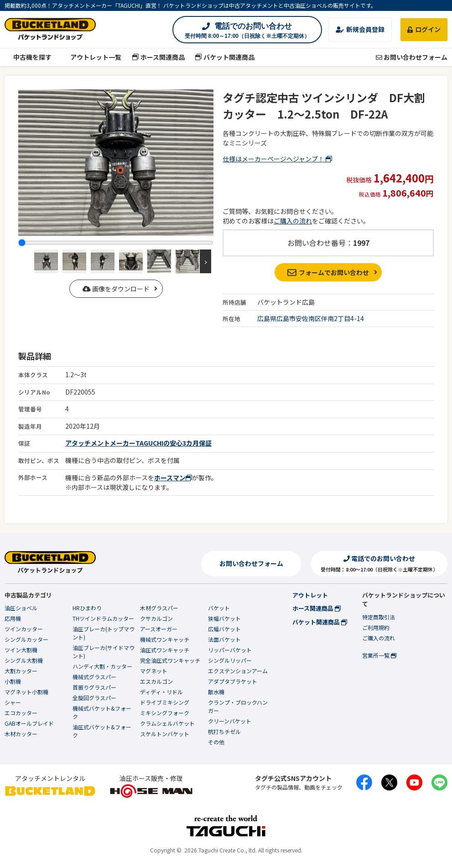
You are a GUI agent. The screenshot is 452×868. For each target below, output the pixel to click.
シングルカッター (26, 639)
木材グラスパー (159, 608)
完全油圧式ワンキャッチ (170, 660)
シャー (13, 702)
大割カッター (21, 671)
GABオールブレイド (29, 723)
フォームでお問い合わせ (328, 272)
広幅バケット (224, 629)
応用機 (13, 618)
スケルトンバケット (165, 734)
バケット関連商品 (225, 57)
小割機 (13, 681)
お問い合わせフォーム (412, 57)
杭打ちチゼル (224, 731)
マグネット (154, 671)
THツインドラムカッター (103, 618)
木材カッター (21, 734)
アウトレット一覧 (92, 57)
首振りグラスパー (94, 687)
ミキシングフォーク (165, 713)
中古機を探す (28, 57)
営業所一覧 (379, 655)
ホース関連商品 (158, 57)
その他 (216, 742)
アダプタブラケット (233, 681)
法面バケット (224, 639)
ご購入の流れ (293, 221)
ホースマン (173, 478)
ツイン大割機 (21, 650)
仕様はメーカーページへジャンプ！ (277, 159)
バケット (219, 608)
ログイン (424, 29)
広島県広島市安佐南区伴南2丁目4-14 (311, 318)
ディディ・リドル (161, 692)
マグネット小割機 (26, 692)
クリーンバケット (230, 721)
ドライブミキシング (165, 702)
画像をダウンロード (116, 289)
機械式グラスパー (94, 677)
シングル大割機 (24, 660)
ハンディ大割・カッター (102, 666)
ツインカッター (24, 629)
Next (205, 261)
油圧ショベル (21, 608)
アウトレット (310, 595)
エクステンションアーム (238, 671)
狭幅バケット (224, 618)
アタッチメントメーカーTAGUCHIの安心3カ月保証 (138, 443)
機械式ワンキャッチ (165, 639)
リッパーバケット (230, 650)
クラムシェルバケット (167, 723)
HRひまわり (87, 608)
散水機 (216, 692)
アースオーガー (159, 629)
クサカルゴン (156, 618)
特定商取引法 (379, 617)
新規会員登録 (360, 29)
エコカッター (21, 713)
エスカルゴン (156, 681)
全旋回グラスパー (94, 698)
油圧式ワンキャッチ (165, 650)
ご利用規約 (376, 627)
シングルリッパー (230, 660)
